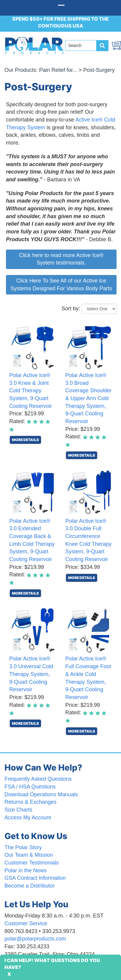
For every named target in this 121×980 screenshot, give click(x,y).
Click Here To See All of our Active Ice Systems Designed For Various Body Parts (61, 285)
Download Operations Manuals (41, 794)
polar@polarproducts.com (35, 939)
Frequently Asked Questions (38, 779)
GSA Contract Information (35, 878)
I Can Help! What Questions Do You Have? (52, 964)
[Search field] (83, 45)
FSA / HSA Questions (30, 787)
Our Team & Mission (29, 855)
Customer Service (26, 923)
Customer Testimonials (32, 863)
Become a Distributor (30, 886)
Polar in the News (26, 870)
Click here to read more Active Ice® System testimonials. (61, 259)
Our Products (20, 70)
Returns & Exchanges (30, 802)
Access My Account (28, 818)
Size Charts (18, 810)
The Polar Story (23, 847)
